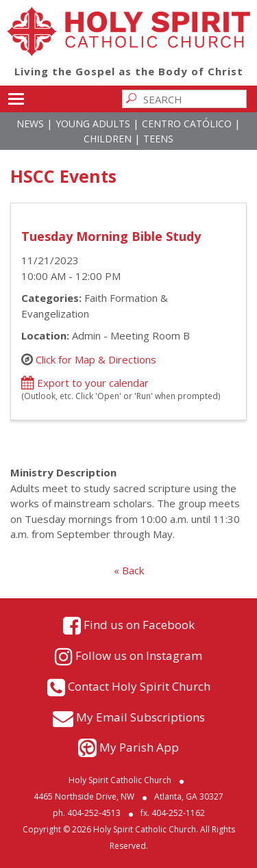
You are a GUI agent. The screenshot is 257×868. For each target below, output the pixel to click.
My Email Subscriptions (140, 717)
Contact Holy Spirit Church (139, 686)
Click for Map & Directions (96, 359)
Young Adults (93, 124)
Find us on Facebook (139, 625)
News (30, 124)
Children (108, 139)
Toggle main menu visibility (16, 97)
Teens (158, 139)
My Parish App (139, 747)
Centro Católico (187, 124)
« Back (129, 570)
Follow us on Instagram (139, 655)
